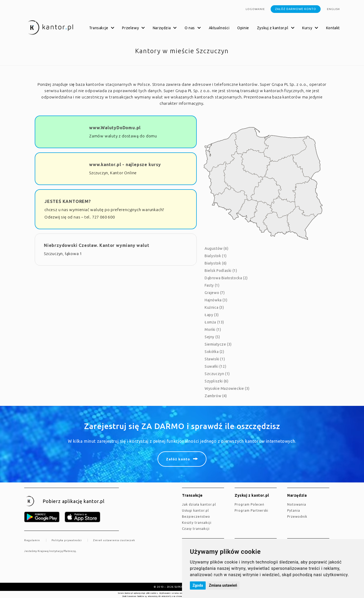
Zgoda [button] (198, 585)
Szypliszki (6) (216, 381)
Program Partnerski (251, 510)
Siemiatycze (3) (218, 344)
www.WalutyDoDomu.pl (115, 128)
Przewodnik (297, 517)
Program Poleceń (249, 504)
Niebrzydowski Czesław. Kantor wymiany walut (97, 245)
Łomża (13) (214, 322)
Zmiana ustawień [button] (223, 585)
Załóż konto (178, 459)
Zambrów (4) (216, 396)
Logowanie (255, 9)
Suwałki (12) (215, 366)
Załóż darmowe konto (296, 9)
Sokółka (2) (214, 352)
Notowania (297, 504)
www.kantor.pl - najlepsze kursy (125, 165)
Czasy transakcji (196, 529)
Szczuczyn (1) (217, 374)
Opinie (243, 28)
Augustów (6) (216, 248)
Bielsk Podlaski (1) (221, 271)
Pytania (294, 510)
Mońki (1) (213, 330)
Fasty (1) (212, 285)
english (333, 9)
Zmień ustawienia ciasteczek (114, 540)
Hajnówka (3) (216, 300)
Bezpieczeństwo (196, 517)
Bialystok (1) (216, 256)
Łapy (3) (212, 315)
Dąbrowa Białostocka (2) (226, 278)
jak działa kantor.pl (199, 504)
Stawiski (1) (215, 359)
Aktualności (219, 28)
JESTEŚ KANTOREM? (68, 201)
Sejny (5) (212, 337)
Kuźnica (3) (214, 307)
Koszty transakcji (197, 523)
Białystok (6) (216, 263)
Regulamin (32, 540)
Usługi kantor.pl (195, 510)
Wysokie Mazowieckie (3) (227, 388)
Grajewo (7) (215, 293)
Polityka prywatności (67, 540)
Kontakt (333, 28)
